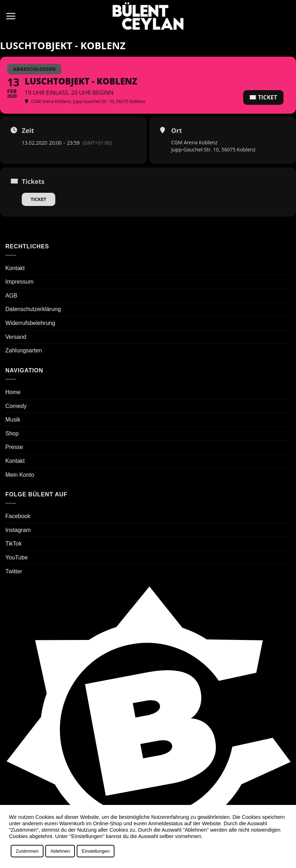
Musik (13, 420)
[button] (11, 16)
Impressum (19, 282)
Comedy (16, 406)
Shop (12, 433)
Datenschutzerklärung (33, 309)
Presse (14, 447)
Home (13, 392)
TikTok (14, 544)
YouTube (17, 557)
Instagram (18, 530)
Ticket (39, 199)
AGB (11, 296)
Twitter (14, 571)
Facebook (18, 516)
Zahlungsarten (24, 350)
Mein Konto (20, 475)
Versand (16, 337)
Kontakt (15, 268)
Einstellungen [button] (96, 851)
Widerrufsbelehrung (30, 323)
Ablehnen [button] (60, 851)
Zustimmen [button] (27, 851)
